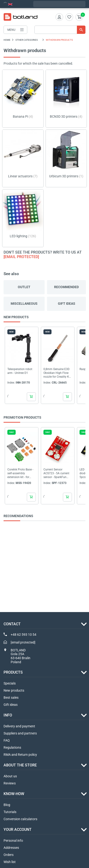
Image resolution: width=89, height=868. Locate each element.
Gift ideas (67, 304)
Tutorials (10, 812)
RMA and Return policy (20, 755)
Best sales (11, 698)
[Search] (60, 30)
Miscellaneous (24, 304)
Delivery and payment (19, 726)
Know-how (14, 794)
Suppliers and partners (20, 733)
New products (14, 690)
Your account (18, 830)
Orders (9, 855)
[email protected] (21, 257)
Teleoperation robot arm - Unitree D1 (20, 371)
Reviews (10, 783)
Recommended (66, 287)
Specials (10, 683)
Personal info (13, 841)
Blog (7, 805)
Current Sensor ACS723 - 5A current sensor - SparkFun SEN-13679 (56, 473)
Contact (12, 624)
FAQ (7, 740)
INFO (8, 715)
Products (13, 672)
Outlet (24, 287)
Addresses (11, 848)
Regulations (12, 747)
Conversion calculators (20, 819)
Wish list (10, 862)
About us (10, 776)
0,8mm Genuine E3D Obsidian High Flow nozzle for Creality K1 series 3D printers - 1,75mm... (57, 373)
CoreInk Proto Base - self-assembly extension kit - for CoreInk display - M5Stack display (20, 473)
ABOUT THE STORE (20, 765)
